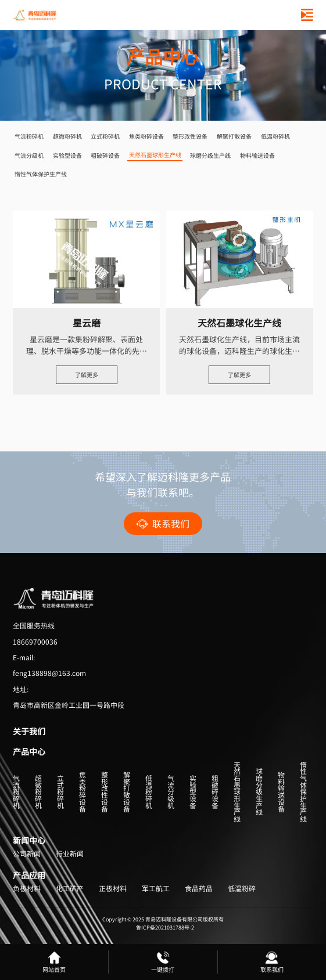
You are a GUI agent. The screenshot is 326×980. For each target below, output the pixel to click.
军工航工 (156, 889)
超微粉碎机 (67, 136)
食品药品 (199, 889)
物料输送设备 (257, 155)
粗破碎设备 (105, 155)
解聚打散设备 (234, 136)
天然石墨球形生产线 (155, 155)
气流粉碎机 (29, 136)
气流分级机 (29, 155)
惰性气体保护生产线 (41, 174)
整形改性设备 (190, 136)
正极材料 (113, 889)
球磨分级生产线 (210, 155)
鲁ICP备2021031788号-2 (165, 927)
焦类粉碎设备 (146, 136)
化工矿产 (70, 889)
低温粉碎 (242, 889)
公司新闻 (27, 854)
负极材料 (27, 889)
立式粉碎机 (105, 136)
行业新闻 (70, 854)
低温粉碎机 (275, 136)
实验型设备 (67, 155)
